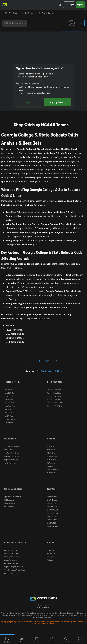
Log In (69, 5)
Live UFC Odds (52, 520)
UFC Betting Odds (15, 338)
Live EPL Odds (52, 523)
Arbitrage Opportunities (12, 446)
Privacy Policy (52, 557)
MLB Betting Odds (15, 334)
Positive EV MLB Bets (54, 393)
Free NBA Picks (9, 390)
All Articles (51, 446)
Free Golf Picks (8, 409)
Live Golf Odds (52, 516)
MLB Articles (51, 460)
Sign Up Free (58, 102)
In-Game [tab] (28, 13)
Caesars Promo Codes (10, 560)
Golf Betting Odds (15, 342)
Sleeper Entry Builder (11, 460)
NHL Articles (51, 466)
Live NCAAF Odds (53, 513)
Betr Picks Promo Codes (11, 573)
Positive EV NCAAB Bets (55, 403)
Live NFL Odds (52, 503)
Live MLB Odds (52, 500)
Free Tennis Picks (9, 419)
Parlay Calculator (9, 503)
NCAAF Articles (52, 456)
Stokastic (50, 560)
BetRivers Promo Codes (11, 563)
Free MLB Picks (9, 393)
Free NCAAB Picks (9, 403)
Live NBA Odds (52, 497)
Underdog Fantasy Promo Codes (14, 570)
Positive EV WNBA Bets (55, 406)
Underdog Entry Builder (12, 456)
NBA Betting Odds (15, 330)
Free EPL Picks (8, 416)
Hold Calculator (9, 500)
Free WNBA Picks (9, 423)
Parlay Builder (8, 450)
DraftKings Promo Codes (12, 557)
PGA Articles (51, 463)
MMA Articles (52, 473)
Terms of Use (51, 554)
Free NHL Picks (9, 400)
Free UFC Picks (9, 413)
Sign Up (80, 5)
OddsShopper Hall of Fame (52, 371)
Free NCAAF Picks (9, 406)
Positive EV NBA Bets (54, 390)
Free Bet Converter (10, 463)
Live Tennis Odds (53, 526)
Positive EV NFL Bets (54, 396)
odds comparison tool (41, 216)
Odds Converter (9, 507)
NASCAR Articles (53, 470)
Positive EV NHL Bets (54, 400)
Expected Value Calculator (12, 497)
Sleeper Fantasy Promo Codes (13, 567)
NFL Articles (51, 453)
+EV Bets (10, 326)
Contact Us (51, 550)
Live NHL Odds (52, 507)
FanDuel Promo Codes (11, 554)
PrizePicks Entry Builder (12, 453)
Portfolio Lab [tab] (46, 13)
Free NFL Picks (8, 396)
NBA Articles (51, 450)
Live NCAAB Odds (53, 510)
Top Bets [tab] (11, 13)
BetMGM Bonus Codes (11, 550)
